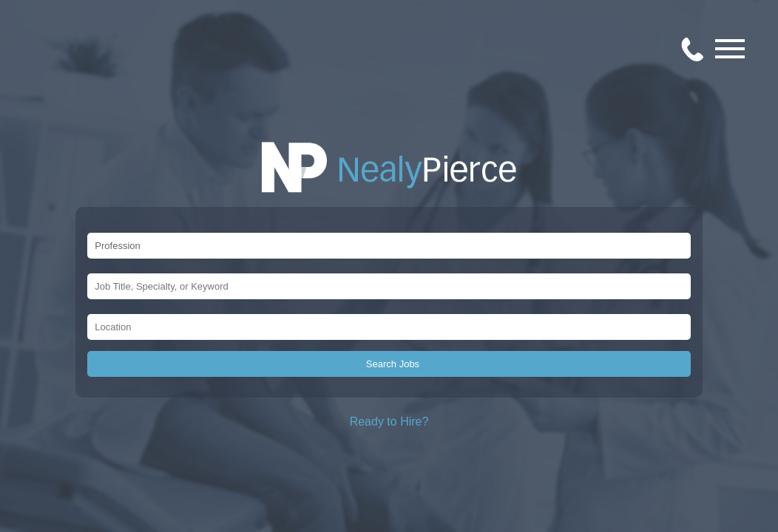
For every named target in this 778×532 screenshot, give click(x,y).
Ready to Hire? (389, 422)
